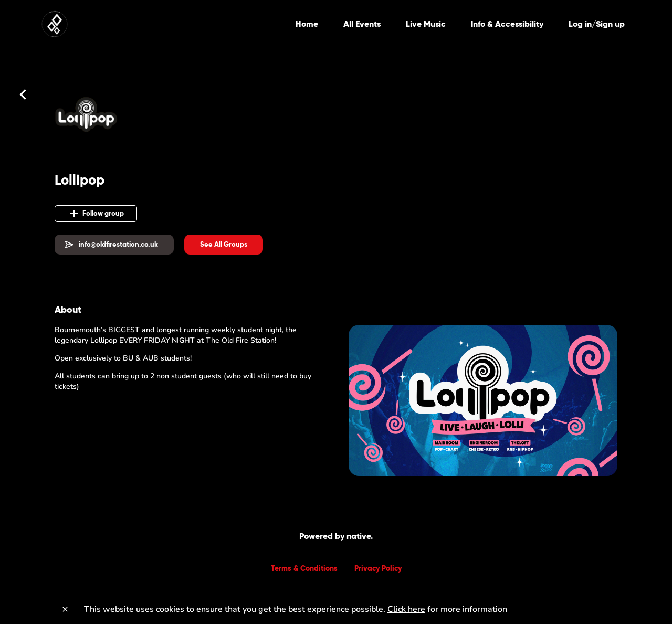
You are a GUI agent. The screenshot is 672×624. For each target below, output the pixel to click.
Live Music (426, 24)
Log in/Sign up (597, 24)
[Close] (65, 609)
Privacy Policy (378, 568)
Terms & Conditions (304, 568)
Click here (406, 609)
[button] (224, 245)
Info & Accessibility (507, 24)
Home (307, 24)
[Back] (23, 94)
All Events (362, 24)
